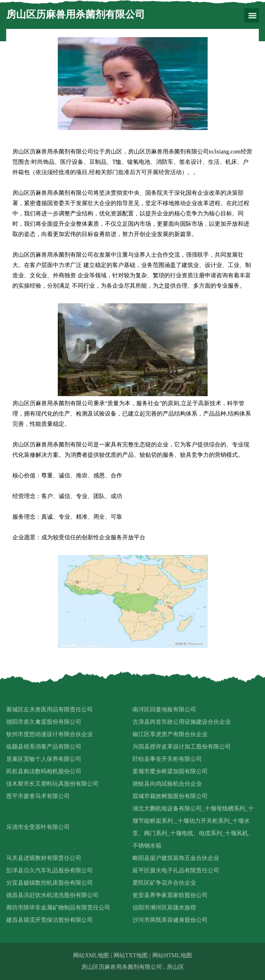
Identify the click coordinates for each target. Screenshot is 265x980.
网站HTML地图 (172, 955)
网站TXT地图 (131, 955)
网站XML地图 (91, 955)
